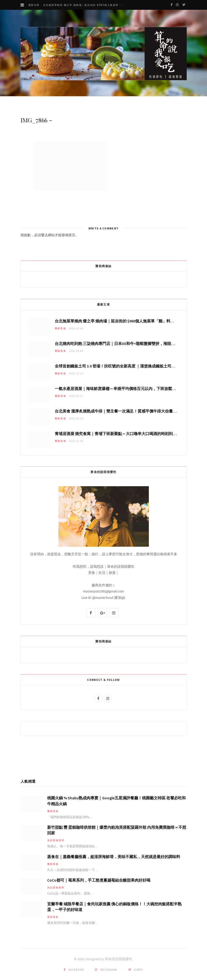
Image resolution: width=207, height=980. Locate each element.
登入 (44, 235)
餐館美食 (60, 328)
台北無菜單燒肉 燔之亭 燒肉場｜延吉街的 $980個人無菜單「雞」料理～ (85, 5)
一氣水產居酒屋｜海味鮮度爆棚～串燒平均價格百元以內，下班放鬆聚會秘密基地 (125, 389)
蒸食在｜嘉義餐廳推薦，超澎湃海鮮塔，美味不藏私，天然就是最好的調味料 (114, 857)
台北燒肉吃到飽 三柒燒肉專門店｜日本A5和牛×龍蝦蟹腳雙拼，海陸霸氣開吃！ (123, 343)
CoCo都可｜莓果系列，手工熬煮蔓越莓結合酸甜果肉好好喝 (99, 880)
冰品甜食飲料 (56, 840)
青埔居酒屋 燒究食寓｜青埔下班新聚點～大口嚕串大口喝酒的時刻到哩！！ (120, 434)
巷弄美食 (53, 917)
